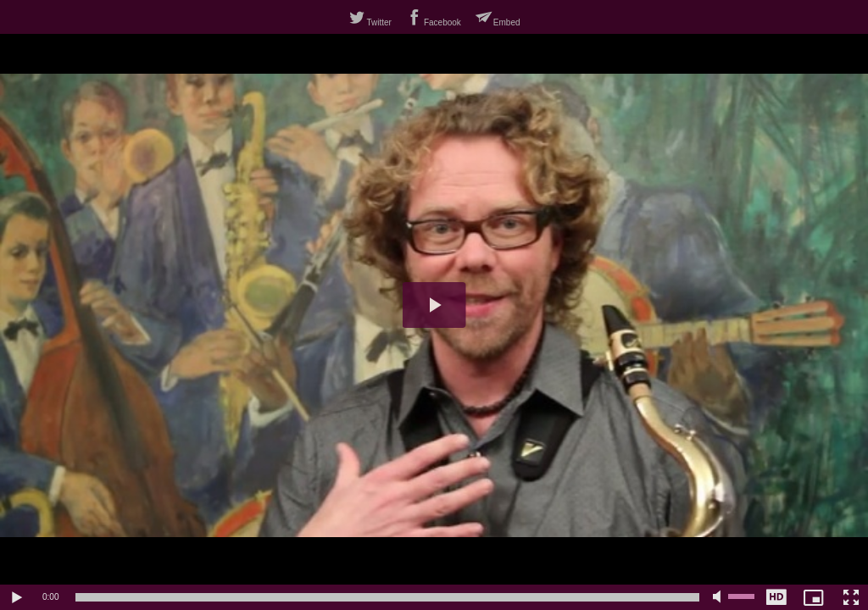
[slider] (387, 597)
